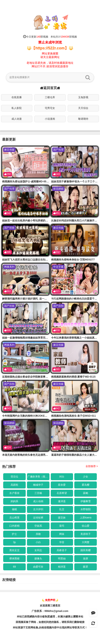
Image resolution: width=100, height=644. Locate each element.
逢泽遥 (62, 501)
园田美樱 (86, 550)
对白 (62, 477)
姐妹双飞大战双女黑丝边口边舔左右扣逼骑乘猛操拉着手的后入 (38, 260)
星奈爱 (62, 485)
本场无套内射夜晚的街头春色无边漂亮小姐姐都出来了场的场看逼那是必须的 (45, 455)
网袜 (62, 534)
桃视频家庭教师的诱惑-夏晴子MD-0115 (73, 377)
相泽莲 (62, 567)
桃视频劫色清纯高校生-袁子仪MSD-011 (74, 416)
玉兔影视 (83, 97)
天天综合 (83, 108)
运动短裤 (38, 518)
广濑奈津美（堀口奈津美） (38, 477)
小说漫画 (50, 119)
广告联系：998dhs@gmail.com (50, 611)
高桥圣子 (62, 550)
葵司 (62, 526)
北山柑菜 (14, 518)
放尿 (86, 559)
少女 (86, 477)
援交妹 (62, 518)
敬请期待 (83, 119)
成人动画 (38, 501)
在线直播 (17, 97)
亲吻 (38, 534)
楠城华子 (38, 485)
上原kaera (86, 518)
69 (14, 567)
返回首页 (50, 88)
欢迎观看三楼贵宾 (50, 606)
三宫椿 (38, 493)
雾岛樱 (86, 485)
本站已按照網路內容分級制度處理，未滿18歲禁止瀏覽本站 (50, 617)
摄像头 (38, 559)
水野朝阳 (86, 509)
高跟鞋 (14, 485)
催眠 (14, 509)
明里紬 (62, 559)
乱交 (62, 509)
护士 (14, 534)
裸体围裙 (14, 559)
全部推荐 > (92, 466)
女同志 (38, 550)
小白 (38, 542)
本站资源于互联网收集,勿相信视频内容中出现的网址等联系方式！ (50, 628)
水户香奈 (14, 493)
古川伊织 (38, 509)
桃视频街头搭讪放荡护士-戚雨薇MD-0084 (26, 182)
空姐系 (38, 526)
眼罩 (86, 567)
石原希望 (62, 493)
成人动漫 (17, 119)
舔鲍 (86, 493)
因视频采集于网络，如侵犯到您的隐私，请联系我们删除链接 (50, 622)
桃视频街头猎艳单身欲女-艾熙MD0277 (73, 260)
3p (14, 542)
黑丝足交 (14, 550)
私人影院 (17, 108)
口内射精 (14, 526)
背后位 (14, 477)
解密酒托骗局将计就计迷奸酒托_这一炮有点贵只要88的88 (35, 299)
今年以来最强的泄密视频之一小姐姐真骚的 (75, 338)
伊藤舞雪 (86, 501)
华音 (62, 542)
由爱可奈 (38, 567)
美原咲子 (86, 534)
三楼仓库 (50, 97)
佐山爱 (86, 526)
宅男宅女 (50, 108)
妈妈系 (14, 501)
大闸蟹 (86, 542)
